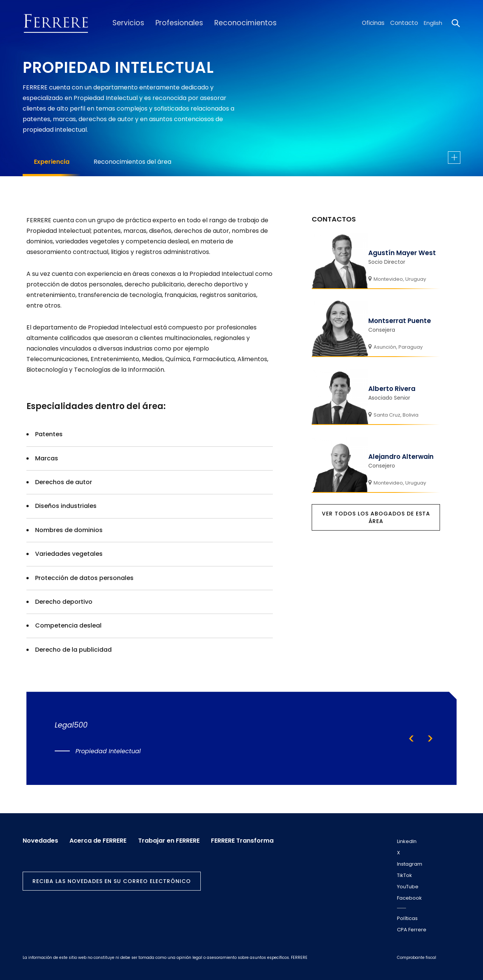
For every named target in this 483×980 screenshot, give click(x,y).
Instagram (410, 864)
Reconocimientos (237, 23)
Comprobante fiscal (417, 958)
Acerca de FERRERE (99, 840)
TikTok (405, 875)
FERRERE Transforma (246, 840)
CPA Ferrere (412, 930)
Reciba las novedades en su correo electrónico (112, 880)
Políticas (407, 918)
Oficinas (374, 23)
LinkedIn (407, 841)
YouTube (408, 887)
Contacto (405, 23)
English (433, 23)
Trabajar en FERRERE (172, 840)
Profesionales (175, 23)
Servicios (126, 23)
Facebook (409, 898)
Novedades (40, 840)
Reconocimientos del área (132, 162)
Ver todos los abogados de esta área (376, 517)
